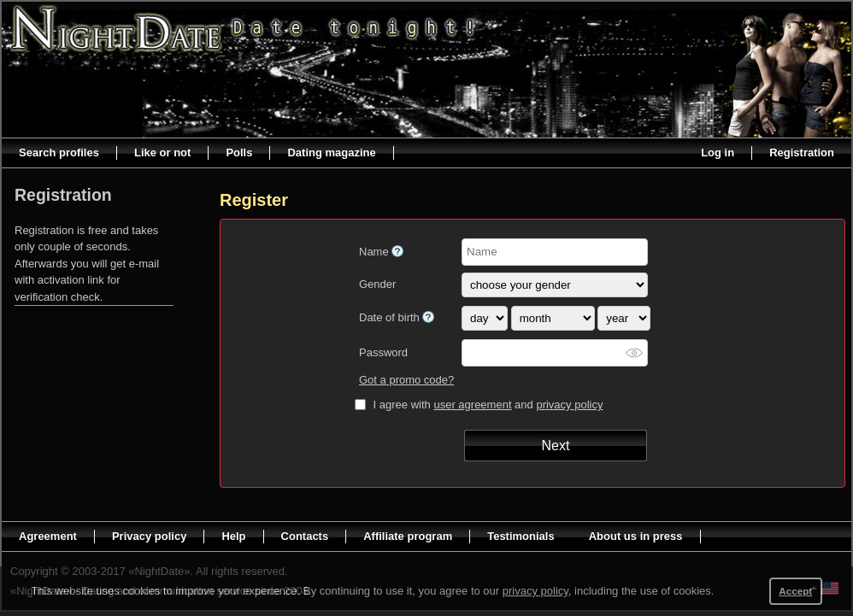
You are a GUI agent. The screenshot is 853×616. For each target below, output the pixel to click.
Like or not (162, 153)
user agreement (472, 405)
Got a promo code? (406, 380)
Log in (718, 153)
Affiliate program (408, 536)
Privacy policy (149, 536)
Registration (802, 153)
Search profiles (59, 153)
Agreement (48, 536)
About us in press (636, 536)
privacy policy (569, 405)
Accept (795, 591)
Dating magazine (331, 153)
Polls (239, 153)
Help (233, 536)
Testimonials (521, 536)
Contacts (305, 536)
